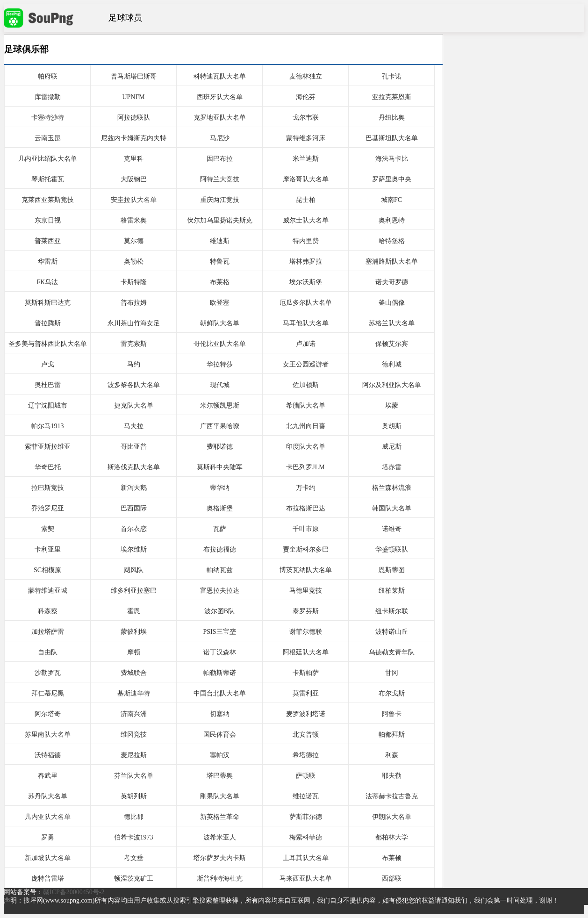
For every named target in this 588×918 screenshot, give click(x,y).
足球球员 (125, 18)
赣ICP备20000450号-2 (74, 892)
